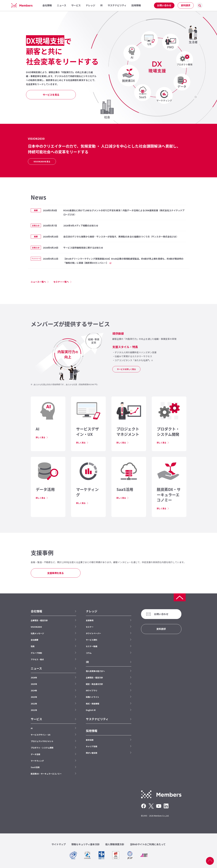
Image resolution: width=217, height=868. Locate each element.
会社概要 (35, 640)
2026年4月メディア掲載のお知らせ (81, 225)
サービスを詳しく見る (126, 369)
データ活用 (35, 754)
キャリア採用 (92, 746)
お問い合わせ (164, 5)
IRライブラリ (92, 690)
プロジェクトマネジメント (42, 741)
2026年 (34, 677)
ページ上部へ (210, 861)
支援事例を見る (56, 573)
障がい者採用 (92, 753)
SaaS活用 (35, 767)
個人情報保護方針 (115, 844)
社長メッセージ (37, 633)
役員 (33, 646)
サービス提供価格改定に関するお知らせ (83, 248)
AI (32, 728)
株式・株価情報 (93, 704)
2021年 (34, 710)
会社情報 (36, 611)
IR (87, 662)
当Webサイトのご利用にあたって (148, 844)
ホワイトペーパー (93, 633)
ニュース (36, 668)
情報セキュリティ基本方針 (85, 844)
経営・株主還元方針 (94, 684)
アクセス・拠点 (37, 659)
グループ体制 (36, 653)
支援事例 (90, 620)
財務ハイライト (93, 697)
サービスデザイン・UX (41, 735)
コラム (89, 653)
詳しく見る (41, 437)
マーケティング (37, 761)
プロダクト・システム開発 (42, 748)
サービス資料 (92, 640)
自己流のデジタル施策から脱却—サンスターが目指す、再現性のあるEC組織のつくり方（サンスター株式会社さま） (121, 237)
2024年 (34, 690)
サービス (36, 719)
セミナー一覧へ (61, 282)
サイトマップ (59, 844)
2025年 (34, 684)
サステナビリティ (97, 719)
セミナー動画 (92, 646)
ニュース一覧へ (38, 282)
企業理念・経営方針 (39, 620)
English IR (91, 710)
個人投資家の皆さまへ (95, 671)
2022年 (34, 704)
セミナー (90, 627)
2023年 (34, 697)
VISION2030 (36, 627)
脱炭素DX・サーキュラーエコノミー (46, 774)
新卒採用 (90, 740)
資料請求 (186, 5)
